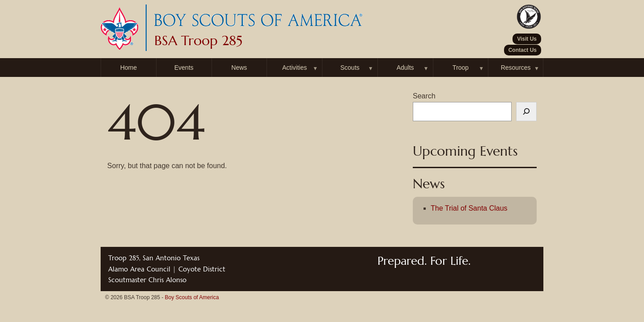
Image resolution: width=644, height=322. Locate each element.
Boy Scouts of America (192, 297)
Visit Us (527, 39)
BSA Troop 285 (198, 41)
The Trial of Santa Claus (469, 208)
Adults (405, 68)
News (239, 68)
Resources (516, 68)
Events (184, 68)
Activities (294, 68)
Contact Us (523, 50)
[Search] (526, 112)
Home (129, 68)
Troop (461, 68)
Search (424, 96)
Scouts (350, 68)
